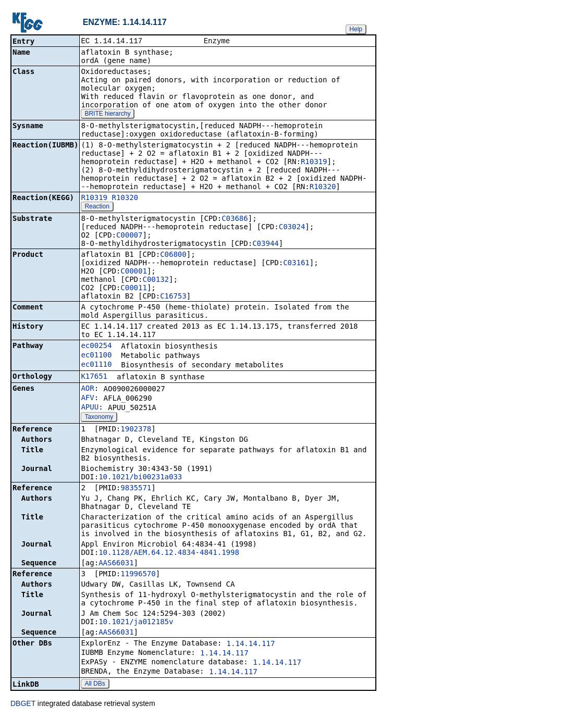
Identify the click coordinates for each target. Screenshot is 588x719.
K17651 (94, 377)
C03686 (235, 219)
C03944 (266, 244)
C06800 (173, 255)
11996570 (138, 575)
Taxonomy (99, 418)
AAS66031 (116, 564)
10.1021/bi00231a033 (140, 478)
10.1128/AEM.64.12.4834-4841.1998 (169, 553)
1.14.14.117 (251, 644)
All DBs (95, 685)
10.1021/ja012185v (136, 623)
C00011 (134, 289)
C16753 (173, 297)
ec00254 (96, 346)
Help (356, 29)
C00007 (130, 236)
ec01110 (96, 365)
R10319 (314, 163)
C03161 (296, 264)
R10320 (323, 188)
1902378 (136, 430)
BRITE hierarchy (107, 115)
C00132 (156, 280)
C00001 (134, 272)
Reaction (97, 207)
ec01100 (96, 356)
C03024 (292, 228)
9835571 (136, 489)
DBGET (23, 704)
